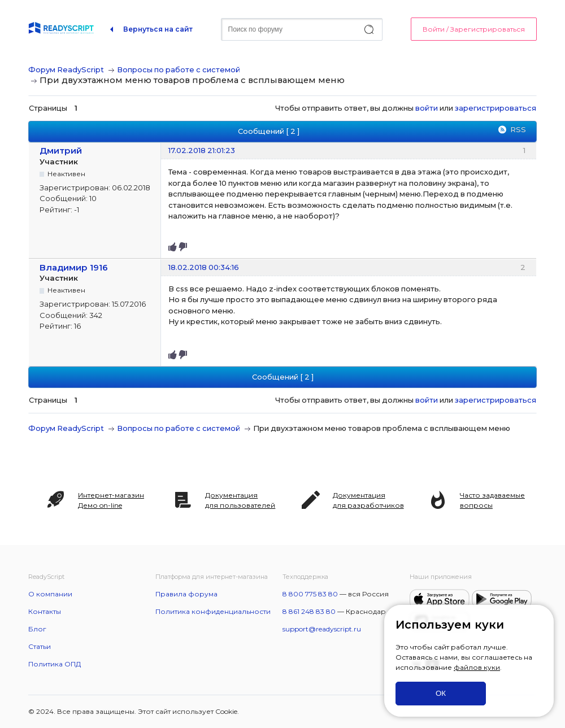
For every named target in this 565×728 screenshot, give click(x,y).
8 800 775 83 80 (310, 594)
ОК (441, 693)
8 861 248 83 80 (309, 611)
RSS (518, 129)
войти (427, 108)
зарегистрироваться (496, 108)
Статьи (40, 646)
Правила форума (186, 594)
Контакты (45, 611)
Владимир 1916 (74, 267)
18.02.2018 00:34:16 (204, 267)
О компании (50, 594)
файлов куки (477, 667)
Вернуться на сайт (158, 29)
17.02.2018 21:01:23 (202, 150)
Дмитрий (61, 151)
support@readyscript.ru (322, 629)
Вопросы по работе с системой (179, 69)
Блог (37, 629)
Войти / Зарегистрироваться (474, 29)
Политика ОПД (55, 664)
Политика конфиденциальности (213, 611)
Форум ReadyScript (66, 69)
